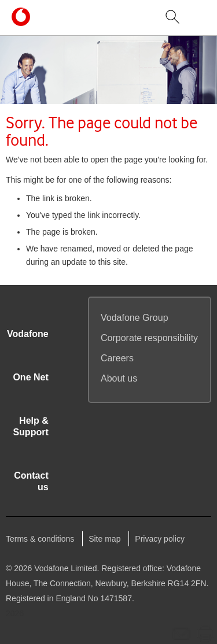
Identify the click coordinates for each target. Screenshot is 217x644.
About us (119, 378)
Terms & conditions (40, 539)
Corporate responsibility (149, 338)
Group (135, 318)
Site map (104, 539)
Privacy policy (160, 539)
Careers (117, 358)
